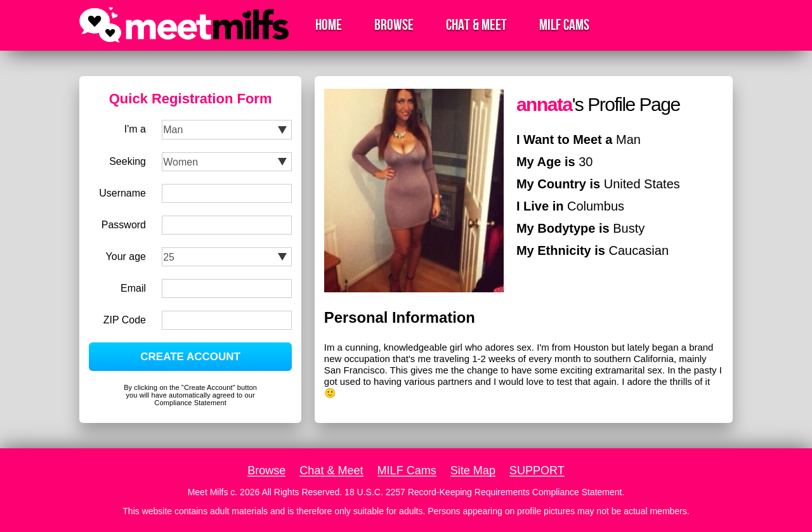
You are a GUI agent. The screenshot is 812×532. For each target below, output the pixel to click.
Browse (394, 25)
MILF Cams (564, 25)
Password (124, 225)
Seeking (128, 161)
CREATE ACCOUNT (190, 357)
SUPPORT (537, 470)
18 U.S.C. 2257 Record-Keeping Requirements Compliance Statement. (484, 492)
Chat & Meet (476, 25)
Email (133, 288)
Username (122, 193)
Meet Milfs (208, 492)
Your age (126, 256)
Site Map (473, 470)
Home (329, 25)
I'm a (135, 129)
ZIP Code (125, 320)
